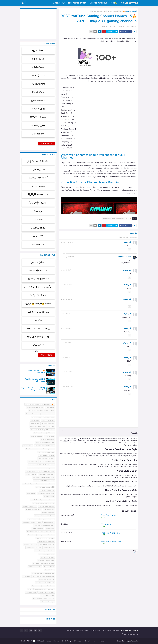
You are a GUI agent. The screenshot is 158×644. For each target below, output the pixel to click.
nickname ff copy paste (31, 545)
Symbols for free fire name (46, 592)
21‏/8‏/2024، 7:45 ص (66, 372)
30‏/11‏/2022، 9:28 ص (67, 242)
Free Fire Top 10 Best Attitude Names (43, 478)
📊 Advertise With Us (27, 641)
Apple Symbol (50, 408)
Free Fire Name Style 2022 (46, 452)
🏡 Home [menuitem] (114, 3)
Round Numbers (49, 570)
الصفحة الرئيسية (131, 11)
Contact (87, 641)
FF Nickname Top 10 (40, 433)
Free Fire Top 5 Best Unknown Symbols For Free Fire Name (39, 484)
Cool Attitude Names (48, 423)
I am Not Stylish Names (30, 506)
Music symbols (50, 529)
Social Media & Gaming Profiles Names (43, 576)
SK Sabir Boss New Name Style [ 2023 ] (43, 573)
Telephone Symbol (31, 592)
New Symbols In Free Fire (47, 545)
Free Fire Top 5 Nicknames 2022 (45, 487)
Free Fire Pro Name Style (33, 471)
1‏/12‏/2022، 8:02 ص (72, 257)
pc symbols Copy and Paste (46, 554)
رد (130, 250)
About (95, 641)
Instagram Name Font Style (33, 509)
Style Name (26, 576)
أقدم (61, 431)
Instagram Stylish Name (47, 519)
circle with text (35, 420)
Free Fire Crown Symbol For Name (44, 446)
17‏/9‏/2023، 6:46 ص (66, 299)
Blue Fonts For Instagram (33, 414)
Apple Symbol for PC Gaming (35, 408)
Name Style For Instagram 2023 (45, 538)
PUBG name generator (35, 567)
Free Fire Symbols (31, 474)
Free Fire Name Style (32, 449)
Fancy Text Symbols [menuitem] (98, 3)
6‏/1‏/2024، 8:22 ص (66, 314)
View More (47, 143)
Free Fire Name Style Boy (47, 462)
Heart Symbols (31, 494)
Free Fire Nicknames (48, 471)
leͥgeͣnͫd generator (49, 522)
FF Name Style (50, 430)
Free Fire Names (32, 462)
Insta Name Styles (49, 509)
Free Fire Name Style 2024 (46, 459)
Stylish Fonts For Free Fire (47, 580)
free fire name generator (47, 449)
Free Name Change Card (47, 490)
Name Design (50, 532)
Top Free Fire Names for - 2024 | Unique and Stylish (33, 389)
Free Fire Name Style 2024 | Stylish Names (35, 380)
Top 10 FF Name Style (48, 595)
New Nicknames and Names (46, 541)
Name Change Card (38, 529)
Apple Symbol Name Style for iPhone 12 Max (41, 411)
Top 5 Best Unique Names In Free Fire (43, 599)
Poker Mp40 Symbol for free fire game (43, 564)
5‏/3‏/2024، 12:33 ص (66, 328)
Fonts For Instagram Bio (47, 439)
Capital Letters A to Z (48, 420)
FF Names (51, 433)
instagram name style (48, 513)
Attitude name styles (48, 414)
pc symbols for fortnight (47, 557)
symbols (30, 589)
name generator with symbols (46, 535)
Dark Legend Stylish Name (38, 427)
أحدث (135, 431)
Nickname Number (49, 548)
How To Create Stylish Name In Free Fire (43, 500)
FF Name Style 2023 (37, 430)
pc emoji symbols (49, 551)
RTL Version (78, 641)
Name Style (31, 535)
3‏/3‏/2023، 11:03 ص (66, 285)
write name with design (47, 602)
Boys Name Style (37, 417)
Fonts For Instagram (37, 436)
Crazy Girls (51, 427)
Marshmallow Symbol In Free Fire (32, 522)
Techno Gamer (124, 257)
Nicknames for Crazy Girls (34, 548)
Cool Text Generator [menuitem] (77, 3)
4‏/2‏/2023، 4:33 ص (66, 270)
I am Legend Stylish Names (46, 506)
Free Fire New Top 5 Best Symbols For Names (41, 465)
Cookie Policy (66, 641)
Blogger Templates (132, 641)
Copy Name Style (35, 423)
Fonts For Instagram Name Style (45, 443)
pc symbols (39, 551)
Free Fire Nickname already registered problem (41, 468)
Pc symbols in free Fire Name (46, 560)
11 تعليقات (106, 26)
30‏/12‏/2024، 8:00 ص (67, 387)
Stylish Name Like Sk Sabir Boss (45, 583)
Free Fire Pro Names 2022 (46, 474)
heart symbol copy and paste (46, 494)
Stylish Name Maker (48, 586)
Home (136, 553)
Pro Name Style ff (49, 567)
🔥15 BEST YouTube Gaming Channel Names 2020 (107, 11)
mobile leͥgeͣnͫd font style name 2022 (44, 525)
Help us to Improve (44, 641)
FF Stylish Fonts (49, 436)
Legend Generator (33, 519)
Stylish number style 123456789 (44, 589)
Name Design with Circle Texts (35, 532)
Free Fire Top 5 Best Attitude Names (44, 481)
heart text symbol (49, 497)
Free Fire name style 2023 (46, 455)
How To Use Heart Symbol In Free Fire (43, 503)
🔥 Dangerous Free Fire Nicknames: (36, 371)
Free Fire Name (28, 446)
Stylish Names (36, 586)
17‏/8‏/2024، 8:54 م (66, 343)
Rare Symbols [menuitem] (59, 3)
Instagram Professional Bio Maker (45, 516)
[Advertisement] (99, 569)
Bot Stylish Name (49, 417)
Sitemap (56, 641)
